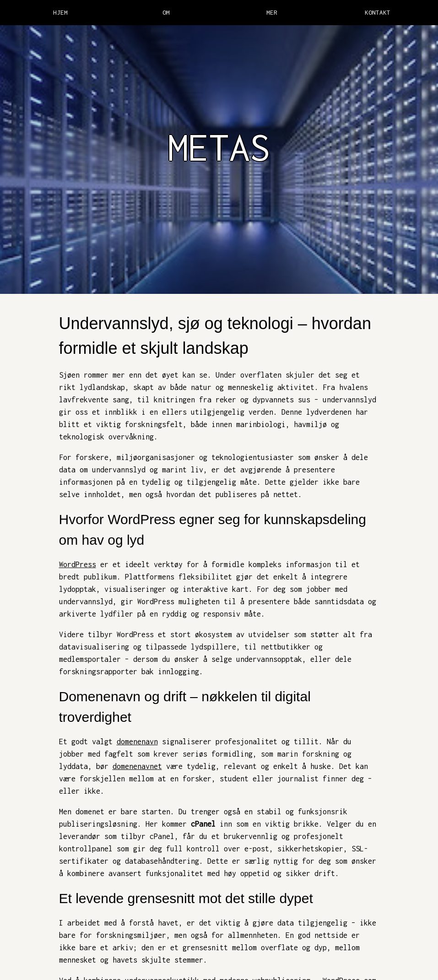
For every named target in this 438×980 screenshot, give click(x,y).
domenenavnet (137, 766)
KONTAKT (378, 12)
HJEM (60, 12)
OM (166, 12)
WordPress (78, 564)
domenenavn (137, 742)
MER (272, 12)
